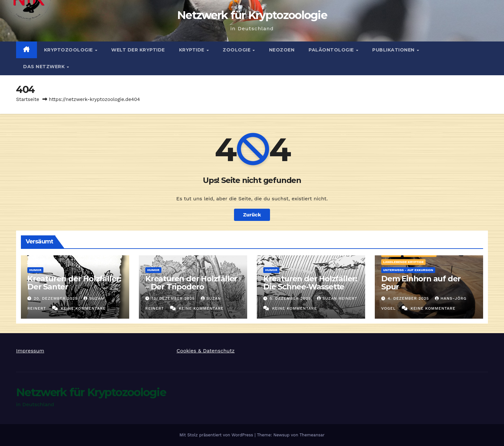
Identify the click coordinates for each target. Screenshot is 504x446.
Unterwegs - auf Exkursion (408, 270)
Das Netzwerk (45, 67)
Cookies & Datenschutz (206, 351)
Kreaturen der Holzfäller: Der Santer (74, 283)
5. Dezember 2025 (291, 298)
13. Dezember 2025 (174, 298)
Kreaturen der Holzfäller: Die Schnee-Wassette (310, 283)
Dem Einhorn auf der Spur (421, 283)
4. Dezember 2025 (409, 298)
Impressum (30, 351)
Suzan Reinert (337, 298)
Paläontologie (332, 50)
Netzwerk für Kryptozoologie (252, 15)
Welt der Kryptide (138, 50)
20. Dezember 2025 (57, 298)
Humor (35, 270)
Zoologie (237, 50)
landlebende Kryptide (403, 262)
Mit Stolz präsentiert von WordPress (217, 435)
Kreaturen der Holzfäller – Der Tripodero (191, 283)
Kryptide (193, 50)
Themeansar (312, 435)
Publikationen (394, 50)
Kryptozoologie (69, 50)
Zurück (252, 215)
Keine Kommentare (83, 308)
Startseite (28, 99)
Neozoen (282, 50)
